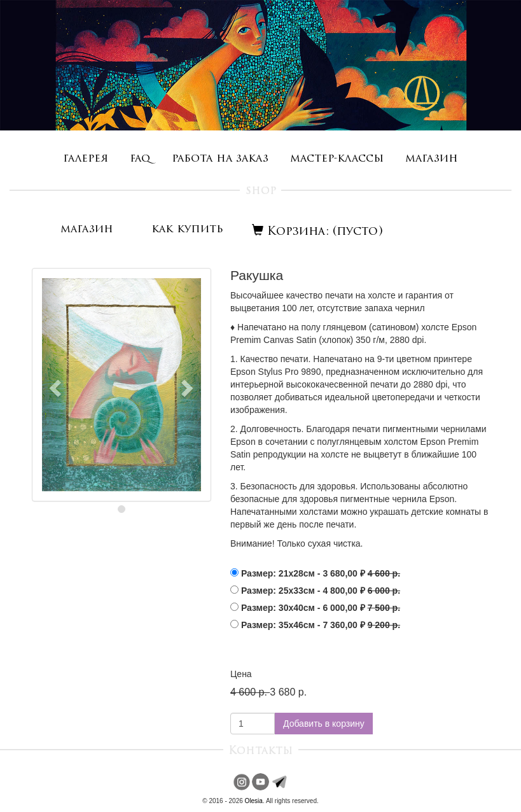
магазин (432, 159)
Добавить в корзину (324, 724)
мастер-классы (337, 159)
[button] (54, 385)
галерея (86, 159)
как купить (187, 229)
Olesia (254, 801)
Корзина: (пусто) (317, 232)
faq (140, 159)
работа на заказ (220, 159)
